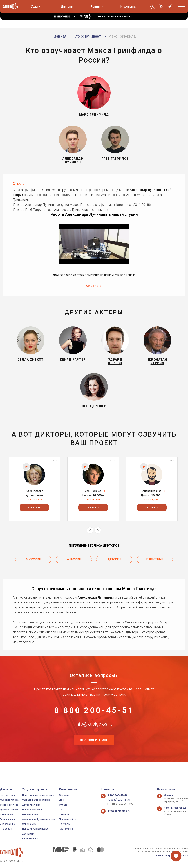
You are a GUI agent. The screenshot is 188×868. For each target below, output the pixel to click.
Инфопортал (129, 7)
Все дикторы (7, 795)
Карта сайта (66, 829)
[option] (34, 499)
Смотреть (94, 289)
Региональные (8, 819)
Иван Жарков (93, 500)
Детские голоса (9, 810)
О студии (64, 795)
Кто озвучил (7, 829)
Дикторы (67, 7)
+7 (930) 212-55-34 (117, 800)
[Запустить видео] (94, 247)
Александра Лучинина (95, 605)
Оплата (63, 805)
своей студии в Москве (75, 630)
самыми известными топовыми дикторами (85, 610)
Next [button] (98, 540)
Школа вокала (30, 838)
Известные (155, 568)
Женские (74, 568)
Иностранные (8, 824)
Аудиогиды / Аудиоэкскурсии (39, 819)
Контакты (65, 824)
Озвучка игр (29, 824)
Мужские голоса (9, 800)
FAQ (61, 810)
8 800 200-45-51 (94, 720)
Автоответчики (31, 805)
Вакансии (64, 814)
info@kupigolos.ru (94, 738)
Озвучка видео (31, 814)
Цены (62, 800)
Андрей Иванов (152, 500)
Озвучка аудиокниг (33, 810)
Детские (114, 568)
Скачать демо (34, 509)
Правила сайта (68, 819)
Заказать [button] (34, 517)
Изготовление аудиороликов (39, 795)
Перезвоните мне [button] (94, 756)
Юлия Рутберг (34, 500)
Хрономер (28, 834)
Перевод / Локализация (36, 829)
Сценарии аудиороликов (36, 800)
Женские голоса (9, 805)
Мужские (33, 568)
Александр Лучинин (145, 193)
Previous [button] (90, 540)
